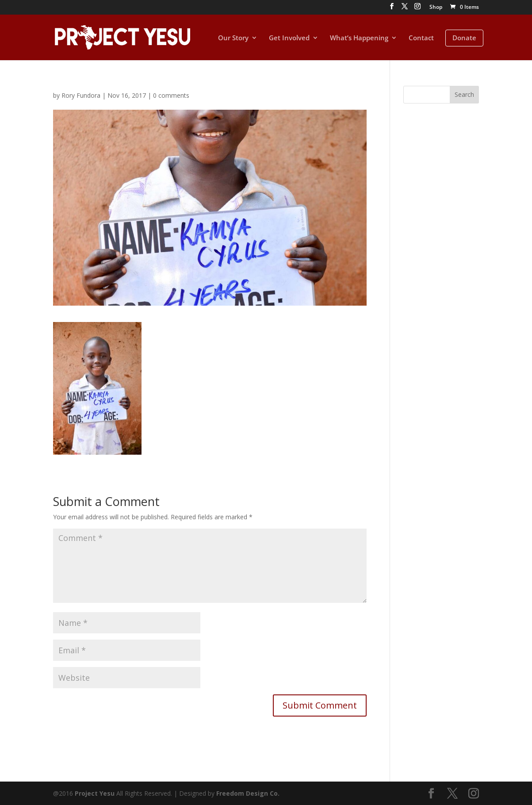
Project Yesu (95, 793)
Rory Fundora (81, 95)
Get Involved (289, 38)
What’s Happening (359, 38)
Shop (436, 8)
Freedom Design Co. (248, 793)
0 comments (171, 95)
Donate (464, 38)
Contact (421, 38)
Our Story (233, 38)
